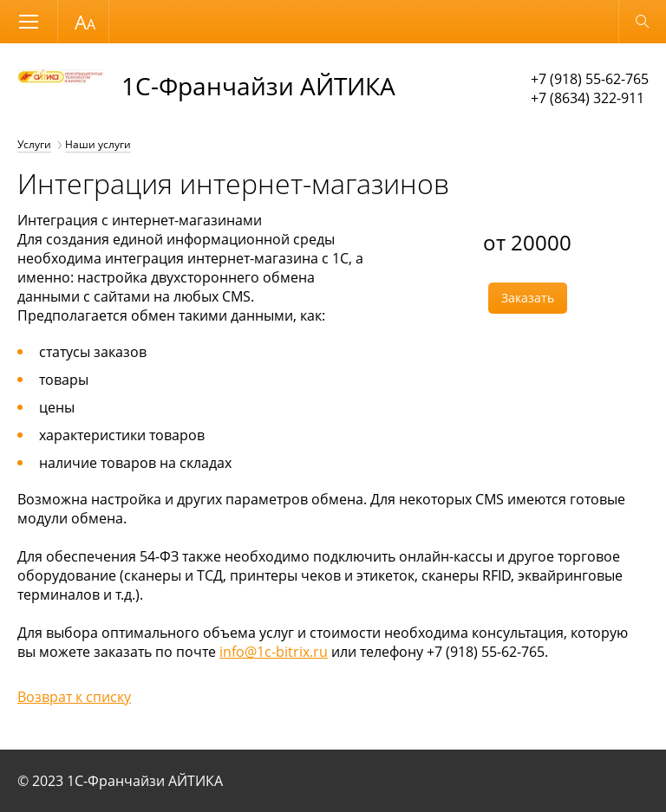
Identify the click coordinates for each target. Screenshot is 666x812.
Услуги (34, 144)
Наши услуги (98, 144)
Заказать (528, 298)
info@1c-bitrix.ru (274, 652)
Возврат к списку (74, 697)
